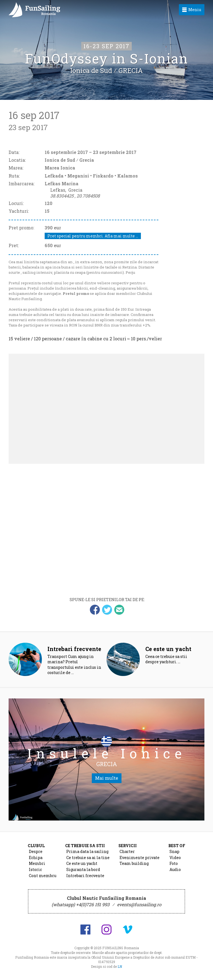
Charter (127, 851)
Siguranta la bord (83, 869)
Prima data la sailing (87, 851)
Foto (174, 863)
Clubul (36, 846)
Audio (175, 869)
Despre (36, 851)
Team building (134, 863)
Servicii (128, 846)
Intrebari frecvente (85, 876)
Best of (177, 846)
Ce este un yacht (82, 863)
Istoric (35, 869)
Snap (174, 851)
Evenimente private (140, 858)
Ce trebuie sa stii (85, 846)
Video (175, 858)
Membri (37, 863)
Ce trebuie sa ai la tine (88, 858)
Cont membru (43, 876)
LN (120, 966)
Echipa (36, 858)
